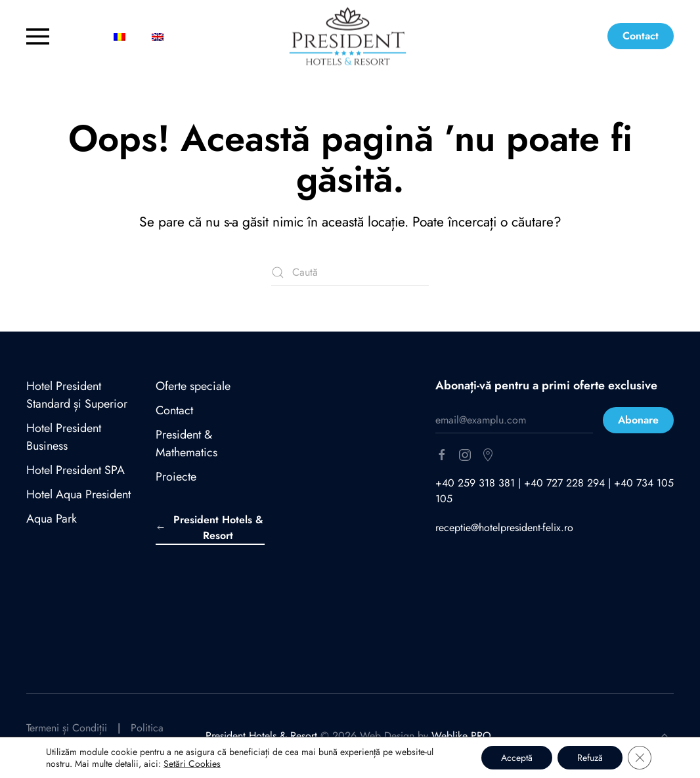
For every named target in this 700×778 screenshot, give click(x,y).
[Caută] (350, 272)
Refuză (590, 758)
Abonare (638, 420)
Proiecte (176, 477)
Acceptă (517, 758)
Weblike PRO (461, 736)
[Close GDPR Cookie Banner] (640, 758)
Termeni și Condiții (67, 728)
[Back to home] (350, 36)
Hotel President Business (64, 437)
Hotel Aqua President (78, 494)
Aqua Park (52, 519)
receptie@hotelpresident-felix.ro (504, 528)
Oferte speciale (193, 386)
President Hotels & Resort (209, 528)
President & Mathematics (186, 443)
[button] (58, 36)
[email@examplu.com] (514, 420)
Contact (641, 36)
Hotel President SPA (76, 470)
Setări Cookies (192, 764)
